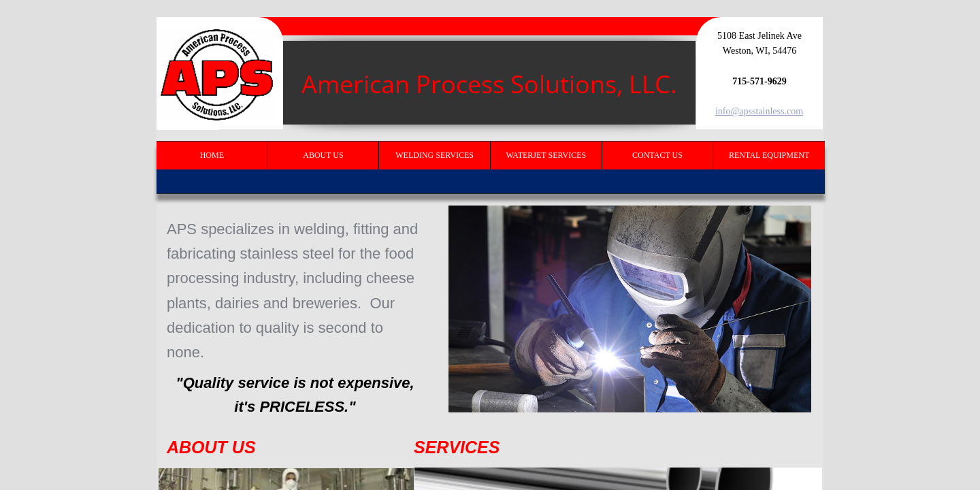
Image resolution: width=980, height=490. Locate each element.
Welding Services (435, 155)
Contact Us (657, 155)
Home (212, 155)
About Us (323, 155)
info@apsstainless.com (759, 111)
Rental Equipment (769, 155)
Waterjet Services (546, 155)
